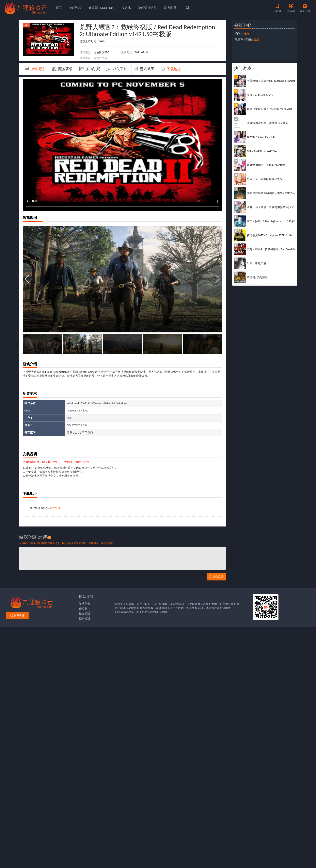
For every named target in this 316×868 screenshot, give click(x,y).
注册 (257, 39)
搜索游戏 (85, 618)
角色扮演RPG (101, 52)
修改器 (83, 609)
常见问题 (171, 8)
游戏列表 (75, 8)
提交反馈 (216, 577)
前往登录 (55, 508)
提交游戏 (85, 614)
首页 (58, 8)
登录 (247, 33)
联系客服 (17, 616)
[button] (218, 279)
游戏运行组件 (147, 8)
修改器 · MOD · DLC (101, 8)
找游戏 (126, 8)
